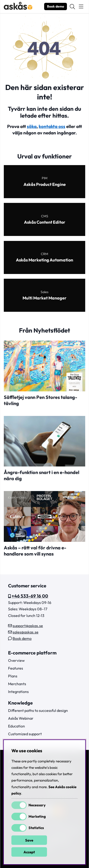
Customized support (25, 734)
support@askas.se (28, 626)
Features (16, 668)
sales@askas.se (26, 632)
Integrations (18, 692)
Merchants (17, 684)
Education (16, 726)
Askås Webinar (21, 718)
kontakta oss (52, 126)
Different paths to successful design (38, 710)
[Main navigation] (81, 7)
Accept (29, 852)
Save (29, 840)
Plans (13, 676)
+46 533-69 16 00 (30, 596)
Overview (16, 660)
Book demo (56, 6)
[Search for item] (72, 7)
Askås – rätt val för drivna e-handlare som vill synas (35, 551)
